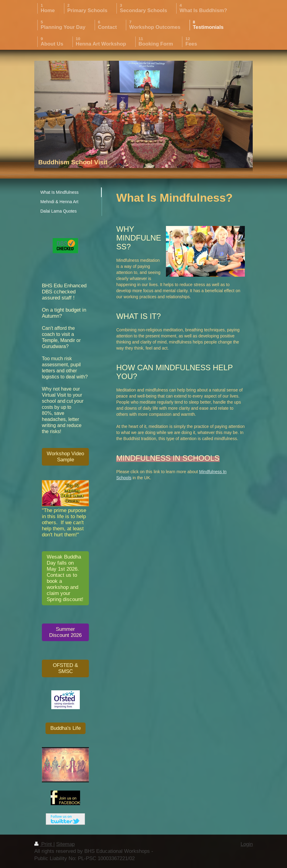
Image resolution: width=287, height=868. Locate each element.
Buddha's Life (66, 728)
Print (44, 844)
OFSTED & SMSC (65, 668)
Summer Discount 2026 (65, 632)
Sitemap (65, 844)
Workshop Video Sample (65, 457)
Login (247, 844)
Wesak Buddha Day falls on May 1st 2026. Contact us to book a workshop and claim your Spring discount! (65, 578)
